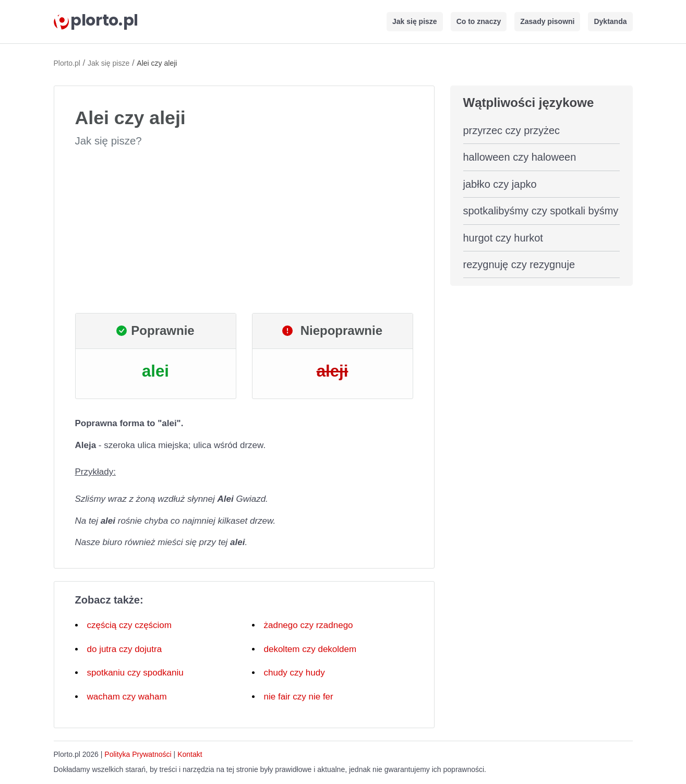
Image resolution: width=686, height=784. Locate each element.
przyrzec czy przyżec (512, 130)
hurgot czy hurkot (503, 238)
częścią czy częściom (129, 625)
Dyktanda (610, 21)
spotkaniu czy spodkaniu (135, 673)
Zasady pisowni (547, 21)
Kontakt (190, 754)
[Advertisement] (244, 231)
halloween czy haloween (520, 157)
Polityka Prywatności (138, 754)
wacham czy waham (127, 697)
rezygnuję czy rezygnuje (519, 264)
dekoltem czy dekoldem (310, 649)
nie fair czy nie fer (299, 697)
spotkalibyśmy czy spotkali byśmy (541, 211)
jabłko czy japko (500, 184)
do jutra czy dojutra (125, 649)
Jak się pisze (415, 21)
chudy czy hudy (294, 673)
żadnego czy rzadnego (309, 625)
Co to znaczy (479, 21)
